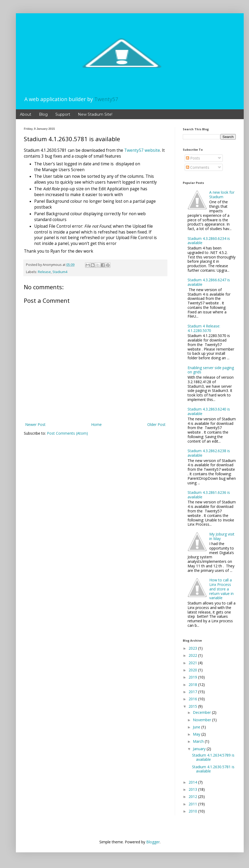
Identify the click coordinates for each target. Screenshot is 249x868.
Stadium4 (60, 272)
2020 (193, 670)
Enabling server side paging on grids (211, 370)
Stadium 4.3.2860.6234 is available (209, 241)
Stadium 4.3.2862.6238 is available (209, 453)
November (203, 720)
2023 (193, 648)
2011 (193, 804)
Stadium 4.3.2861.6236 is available (209, 495)
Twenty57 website (142, 150)
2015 (193, 706)
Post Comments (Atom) (67, 433)
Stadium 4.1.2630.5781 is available (213, 769)
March (199, 741)
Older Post (156, 424)
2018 (193, 685)
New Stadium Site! (95, 114)
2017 (193, 692)
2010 (193, 811)
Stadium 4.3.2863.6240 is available (209, 411)
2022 (193, 655)
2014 (193, 782)
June (197, 727)
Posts (193, 158)
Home (96, 424)
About (26, 114)
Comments (198, 167)
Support (63, 114)
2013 (193, 789)
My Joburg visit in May (222, 536)
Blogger (153, 842)
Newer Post (35, 424)
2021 (193, 663)
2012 (193, 796)
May (197, 734)
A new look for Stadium (222, 195)
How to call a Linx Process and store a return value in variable (221, 589)
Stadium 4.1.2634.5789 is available (213, 757)
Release (44, 272)
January (200, 749)
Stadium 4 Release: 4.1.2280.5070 (204, 328)
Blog (43, 114)
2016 (193, 699)
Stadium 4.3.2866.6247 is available (209, 282)
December (202, 712)
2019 (193, 677)
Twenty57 (106, 99)
